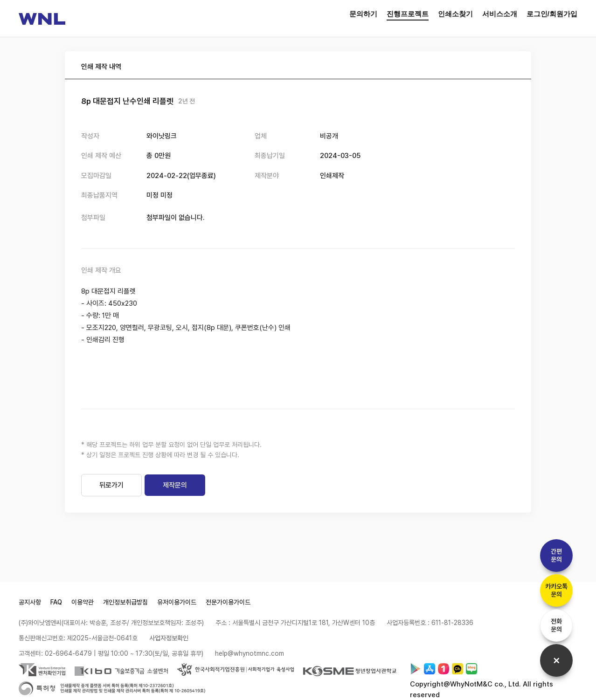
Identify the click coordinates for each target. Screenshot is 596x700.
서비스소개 (500, 14)
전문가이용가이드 (228, 602)
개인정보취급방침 (125, 602)
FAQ (56, 602)
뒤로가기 (111, 485)
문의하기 (363, 14)
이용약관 (83, 602)
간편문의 (556, 555)
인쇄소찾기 (455, 14)
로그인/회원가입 (552, 14)
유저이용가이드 (177, 602)
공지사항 (30, 602)
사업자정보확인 (169, 638)
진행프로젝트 (408, 14)
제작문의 (175, 485)
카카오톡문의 (556, 590)
